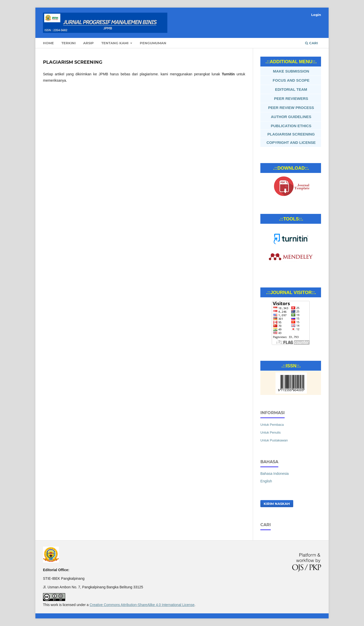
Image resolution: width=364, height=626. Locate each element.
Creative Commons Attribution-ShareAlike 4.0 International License (142, 605)
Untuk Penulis (270, 432)
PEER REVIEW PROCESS (291, 108)
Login (316, 15)
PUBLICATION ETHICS (291, 126)
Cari (311, 43)
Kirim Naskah (277, 504)
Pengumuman (153, 43)
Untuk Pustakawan (274, 440)
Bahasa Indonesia (275, 474)
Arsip (88, 43)
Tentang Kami (115, 43)
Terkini (69, 43)
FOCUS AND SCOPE (291, 80)
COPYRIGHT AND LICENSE (291, 142)
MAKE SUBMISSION (291, 71)
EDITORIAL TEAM (291, 89)
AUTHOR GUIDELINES (291, 117)
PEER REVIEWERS (291, 98)
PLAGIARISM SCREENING (291, 134)
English (266, 481)
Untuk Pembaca (272, 425)
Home (48, 43)
